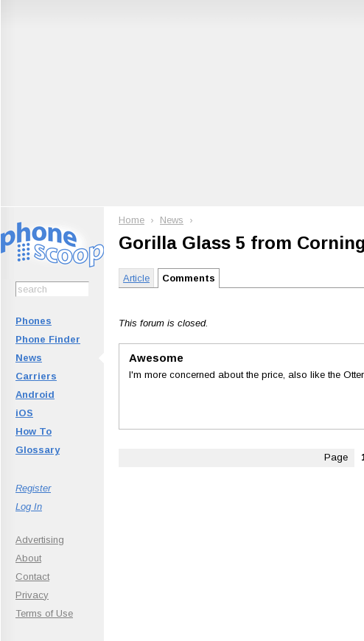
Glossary (38, 450)
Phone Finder (48, 339)
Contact (32, 577)
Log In (29, 507)
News (29, 358)
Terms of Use (44, 613)
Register (33, 488)
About (28, 558)
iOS (24, 413)
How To (34, 431)
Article (136, 278)
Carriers (36, 376)
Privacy (32, 595)
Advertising (40, 540)
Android (35, 395)
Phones (34, 321)
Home (132, 220)
